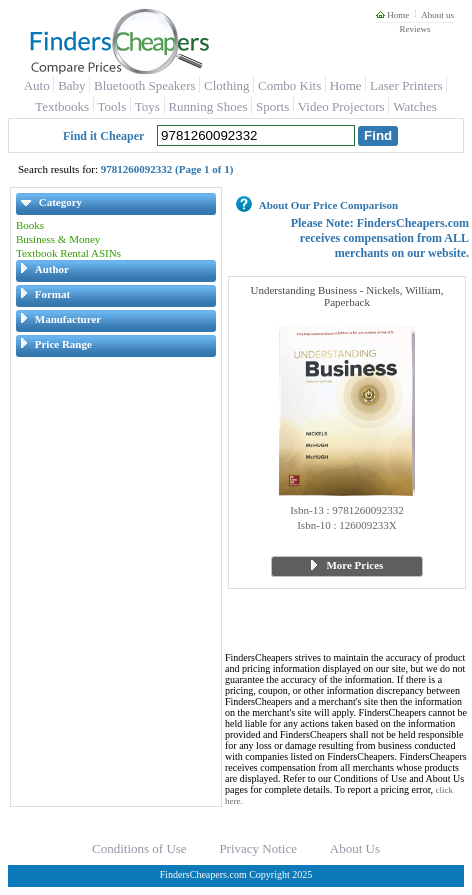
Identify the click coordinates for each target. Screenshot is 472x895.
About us (437, 15)
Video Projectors (341, 106)
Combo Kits (289, 85)
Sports (272, 106)
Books (30, 225)
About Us (355, 848)
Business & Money (58, 239)
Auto (37, 85)
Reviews (414, 29)
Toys (147, 106)
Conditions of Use (139, 848)
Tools (112, 106)
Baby (71, 85)
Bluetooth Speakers (144, 85)
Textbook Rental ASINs (68, 253)
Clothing (227, 85)
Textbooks (62, 106)
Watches (415, 106)
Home (392, 15)
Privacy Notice (258, 848)
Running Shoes (207, 106)
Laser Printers (406, 85)
